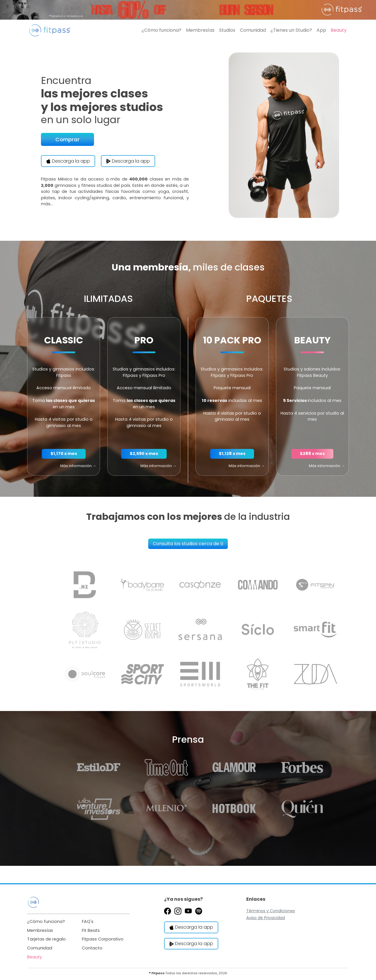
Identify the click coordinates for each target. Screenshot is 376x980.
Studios (227, 30)
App (321, 30)
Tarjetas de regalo (46, 939)
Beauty (339, 30)
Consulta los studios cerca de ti (188, 544)
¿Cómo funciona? (161, 30)
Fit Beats (91, 930)
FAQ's (88, 921)
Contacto (92, 948)
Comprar (67, 139)
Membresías (200, 30)
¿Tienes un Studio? (291, 30)
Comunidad (253, 30)
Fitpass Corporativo (103, 939)
